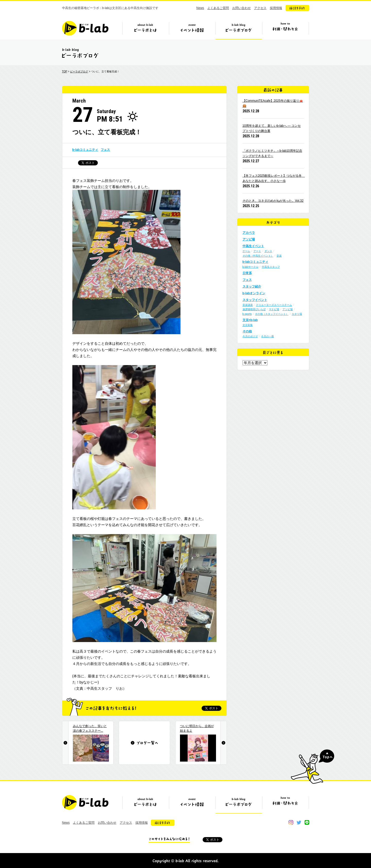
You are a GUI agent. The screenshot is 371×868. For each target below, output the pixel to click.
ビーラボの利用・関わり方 (285, 30)
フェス (105, 150)
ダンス (268, 251)
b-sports (247, 314)
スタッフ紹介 (252, 286)
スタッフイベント (255, 300)
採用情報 (276, 8)
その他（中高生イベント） (258, 256)
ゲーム (246, 251)
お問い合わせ (241, 8)
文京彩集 (248, 325)
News (200, 8)
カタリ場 (297, 314)
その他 (247, 331)
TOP (65, 71)
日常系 (247, 273)
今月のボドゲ (250, 336)
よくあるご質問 (218, 8)
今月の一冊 (268, 336)
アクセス (260, 8)
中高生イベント (253, 246)
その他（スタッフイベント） (272, 314)
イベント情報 (192, 30)
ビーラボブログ (239, 30)
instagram (291, 822)
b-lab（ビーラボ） (85, 28)
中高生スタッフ (271, 267)
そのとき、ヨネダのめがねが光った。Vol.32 (273, 201)
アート (257, 251)
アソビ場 (249, 239)
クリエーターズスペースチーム (274, 305)
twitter (299, 822)
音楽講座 (248, 305)
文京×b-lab (250, 320)
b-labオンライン (254, 293)
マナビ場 (274, 309)
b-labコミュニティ (85, 150)
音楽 (279, 256)
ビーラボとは (145, 30)
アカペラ (249, 233)
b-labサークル (251, 267)
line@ (307, 822)
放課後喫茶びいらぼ (254, 309)
